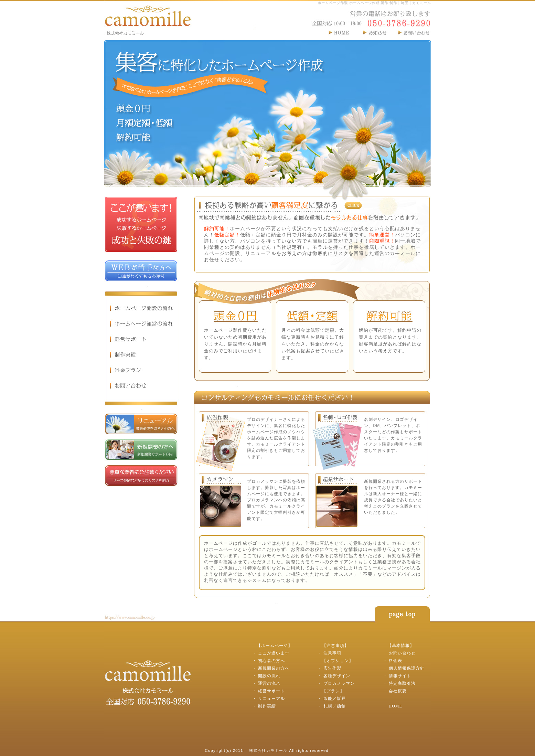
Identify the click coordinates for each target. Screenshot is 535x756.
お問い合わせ (402, 653)
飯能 (328, 699)
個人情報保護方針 (407, 668)
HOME (395, 706)
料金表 (395, 661)
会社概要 (398, 691)
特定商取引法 (402, 683)
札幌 (328, 706)
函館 (341, 706)
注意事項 (332, 653)
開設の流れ (269, 676)
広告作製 (332, 668)
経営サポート (271, 691)
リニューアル (271, 699)
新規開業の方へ (274, 668)
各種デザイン (337, 676)
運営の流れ (269, 683)
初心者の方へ (271, 661)
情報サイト (400, 676)
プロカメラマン (339, 683)
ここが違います (274, 653)
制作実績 (267, 706)
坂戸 (341, 699)
